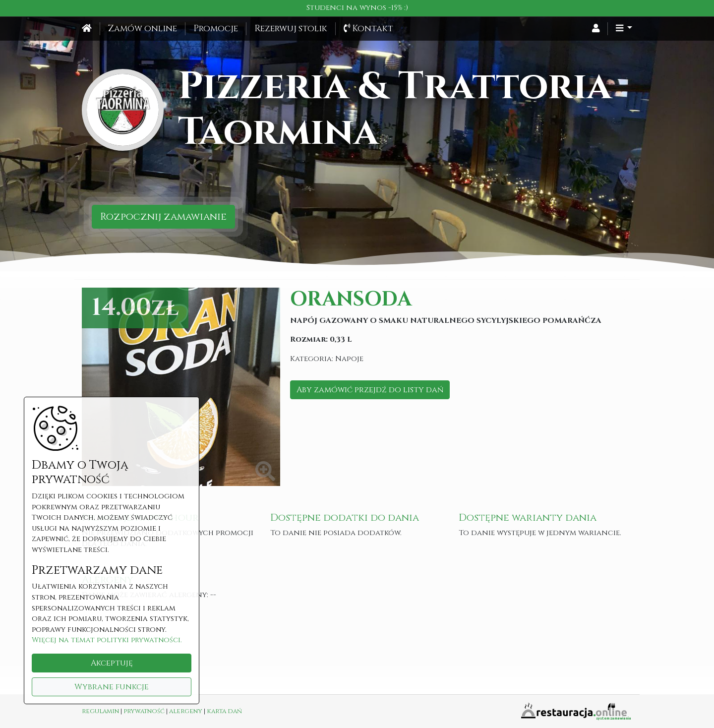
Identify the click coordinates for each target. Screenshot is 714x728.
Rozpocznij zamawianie (163, 216)
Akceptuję (112, 663)
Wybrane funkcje (112, 687)
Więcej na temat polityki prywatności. (107, 640)
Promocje (216, 29)
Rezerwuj (291, 29)
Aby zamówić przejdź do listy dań (370, 390)
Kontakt (368, 29)
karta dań (224, 711)
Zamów (143, 29)
